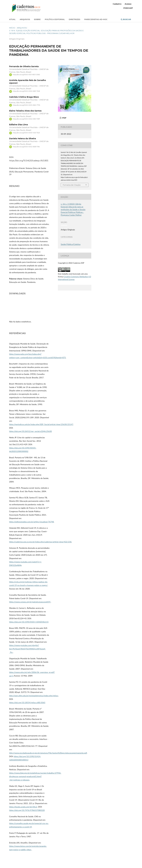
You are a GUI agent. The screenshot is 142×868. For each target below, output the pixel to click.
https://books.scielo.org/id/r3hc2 (23, 807)
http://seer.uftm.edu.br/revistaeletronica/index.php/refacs (34, 696)
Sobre (37, 19)
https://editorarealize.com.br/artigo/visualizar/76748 (31, 522)
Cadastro (117, 4)
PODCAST (128, 8)
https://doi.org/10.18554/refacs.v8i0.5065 (27, 702)
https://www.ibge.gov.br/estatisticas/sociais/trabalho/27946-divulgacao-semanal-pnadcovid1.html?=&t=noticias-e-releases (35, 776)
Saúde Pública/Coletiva (71, 244)
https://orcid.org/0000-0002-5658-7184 (26, 147)
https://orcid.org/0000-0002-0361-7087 (26, 119)
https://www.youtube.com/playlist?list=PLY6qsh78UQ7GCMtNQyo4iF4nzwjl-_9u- (27, 649)
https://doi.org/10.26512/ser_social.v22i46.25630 (31, 431)
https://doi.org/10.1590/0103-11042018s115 (29, 622)
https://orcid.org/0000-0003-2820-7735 (26, 105)
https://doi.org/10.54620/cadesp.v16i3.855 (29, 161)
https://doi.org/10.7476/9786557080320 (27, 810)
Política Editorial (55, 19)
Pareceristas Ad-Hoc (96, 19)
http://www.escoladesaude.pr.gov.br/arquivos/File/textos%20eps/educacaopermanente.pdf (48, 753)
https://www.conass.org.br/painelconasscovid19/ (30, 602)
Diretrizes (74, 19)
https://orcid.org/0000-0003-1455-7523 (26, 133)
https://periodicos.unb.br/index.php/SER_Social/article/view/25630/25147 (41, 424)
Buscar (126, 19)
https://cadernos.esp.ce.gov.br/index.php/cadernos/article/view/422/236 (40, 542)
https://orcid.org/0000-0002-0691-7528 (26, 91)
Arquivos (25, 19)
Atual (12, 19)
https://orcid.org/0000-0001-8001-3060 (26, 75)
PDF (64, 118)
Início (12, 28)
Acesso (128, 4)
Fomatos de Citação (72, 185)
